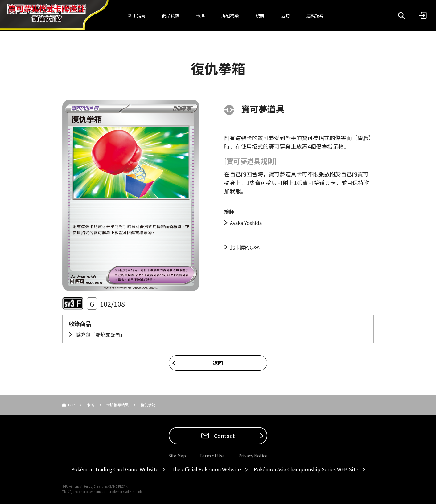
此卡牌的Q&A (245, 247)
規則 (260, 15)
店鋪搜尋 (315, 15)
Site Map (177, 456)
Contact (224, 436)
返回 (218, 363)
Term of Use (212, 456)
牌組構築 (230, 15)
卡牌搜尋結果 (117, 405)
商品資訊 (171, 15)
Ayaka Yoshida (246, 223)
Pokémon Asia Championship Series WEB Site (306, 469)
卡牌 (200, 15)
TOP (71, 405)
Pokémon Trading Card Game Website (115, 469)
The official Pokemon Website (206, 469)
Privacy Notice (253, 456)
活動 (285, 15)
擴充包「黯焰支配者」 (100, 335)
